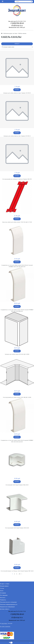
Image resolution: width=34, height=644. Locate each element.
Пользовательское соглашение (8, 602)
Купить (17, 90)
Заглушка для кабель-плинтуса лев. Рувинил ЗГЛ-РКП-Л (17, 136)
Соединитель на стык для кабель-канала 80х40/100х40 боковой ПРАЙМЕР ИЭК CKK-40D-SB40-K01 (17, 266)
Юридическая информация (7, 607)
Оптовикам (3, 593)
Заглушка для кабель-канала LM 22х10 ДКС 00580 (17, 354)
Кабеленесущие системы (10, 33)
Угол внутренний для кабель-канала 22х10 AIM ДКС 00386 (17, 397)
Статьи (2, 588)
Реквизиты (3, 600)
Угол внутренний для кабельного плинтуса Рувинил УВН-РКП (17, 179)
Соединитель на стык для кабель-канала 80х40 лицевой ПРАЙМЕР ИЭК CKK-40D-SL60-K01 (17, 441)
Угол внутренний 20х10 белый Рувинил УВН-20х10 (17, 528)
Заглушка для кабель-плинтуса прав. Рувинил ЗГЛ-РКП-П (17, 93)
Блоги (2, 591)
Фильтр (17, 44)
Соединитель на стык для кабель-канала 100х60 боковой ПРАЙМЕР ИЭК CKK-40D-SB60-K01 (17, 311)
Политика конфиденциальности (9, 605)
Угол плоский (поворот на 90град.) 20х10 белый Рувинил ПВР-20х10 (17, 571)
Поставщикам (4, 595)
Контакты (3, 598)
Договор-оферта (5, 609)
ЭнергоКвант (4, 624)
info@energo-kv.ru (17, 25)
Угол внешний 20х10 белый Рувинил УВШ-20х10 (17, 485)
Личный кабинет (4, 586)
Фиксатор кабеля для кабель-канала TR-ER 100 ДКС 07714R (17, 222)
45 (20, 574)
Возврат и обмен (5, 584)
